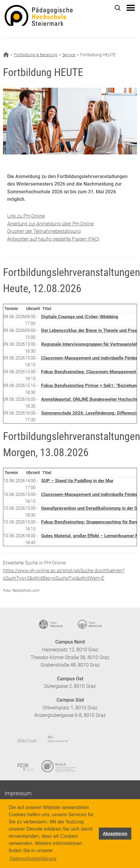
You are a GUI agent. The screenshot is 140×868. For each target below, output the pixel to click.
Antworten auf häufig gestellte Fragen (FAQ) (53, 239)
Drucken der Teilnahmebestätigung (44, 231)
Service (69, 55)
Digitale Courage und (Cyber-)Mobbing (80, 317)
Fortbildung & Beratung (36, 55)
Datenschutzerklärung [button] (33, 859)
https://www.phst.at (50, 15)
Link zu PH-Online (26, 216)
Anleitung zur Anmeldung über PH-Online (50, 224)
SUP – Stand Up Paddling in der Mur (77, 481)
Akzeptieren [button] (115, 834)
